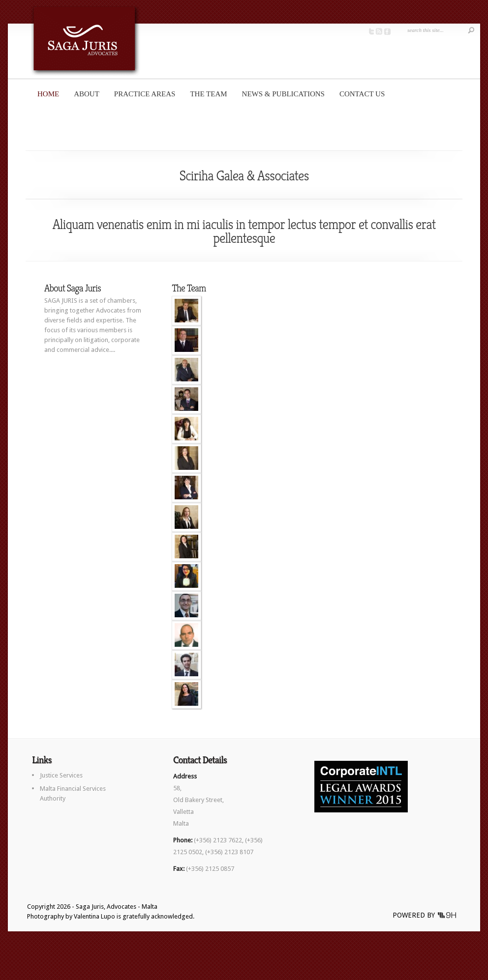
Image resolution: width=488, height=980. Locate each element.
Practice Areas (145, 94)
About (87, 94)
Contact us (362, 94)
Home (48, 94)
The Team (208, 94)
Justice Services (61, 775)
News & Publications (283, 94)
